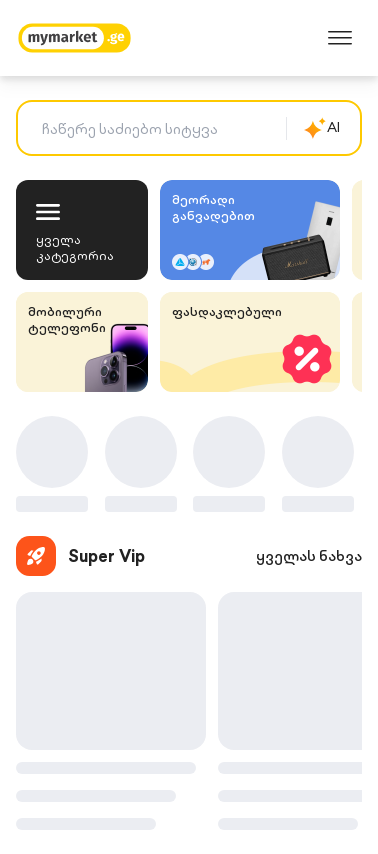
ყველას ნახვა (309, 556)
